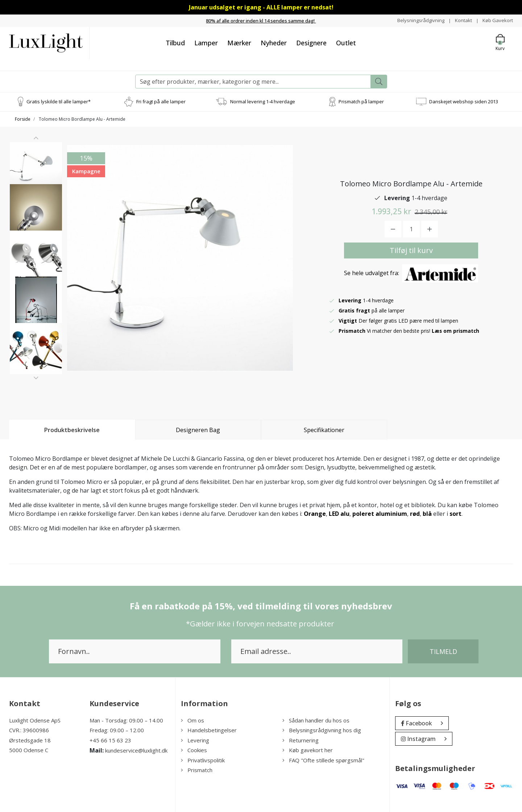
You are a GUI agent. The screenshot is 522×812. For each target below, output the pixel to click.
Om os (192, 720)
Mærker (239, 42)
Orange (315, 513)
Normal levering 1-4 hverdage (263, 101)
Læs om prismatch (456, 331)
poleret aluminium (380, 513)
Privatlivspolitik (203, 760)
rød (415, 513)
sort (455, 513)
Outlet (346, 42)
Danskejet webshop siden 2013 (464, 101)
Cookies (194, 750)
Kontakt (461, 20)
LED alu (339, 513)
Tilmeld (443, 651)
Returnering (301, 740)
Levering (195, 740)
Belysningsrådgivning (417, 20)
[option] (36, 171)
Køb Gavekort (497, 20)
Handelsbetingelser (209, 730)
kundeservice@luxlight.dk (136, 750)
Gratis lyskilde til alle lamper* (59, 101)
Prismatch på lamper (361, 101)
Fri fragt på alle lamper (161, 101)
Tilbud (175, 42)
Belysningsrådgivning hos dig (322, 730)
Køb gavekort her (308, 750)
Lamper (206, 42)
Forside (23, 119)
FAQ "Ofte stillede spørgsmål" (323, 760)
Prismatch (197, 770)
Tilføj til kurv (411, 250)
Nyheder (274, 42)
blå (427, 513)
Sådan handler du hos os (316, 720)
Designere (311, 42)
